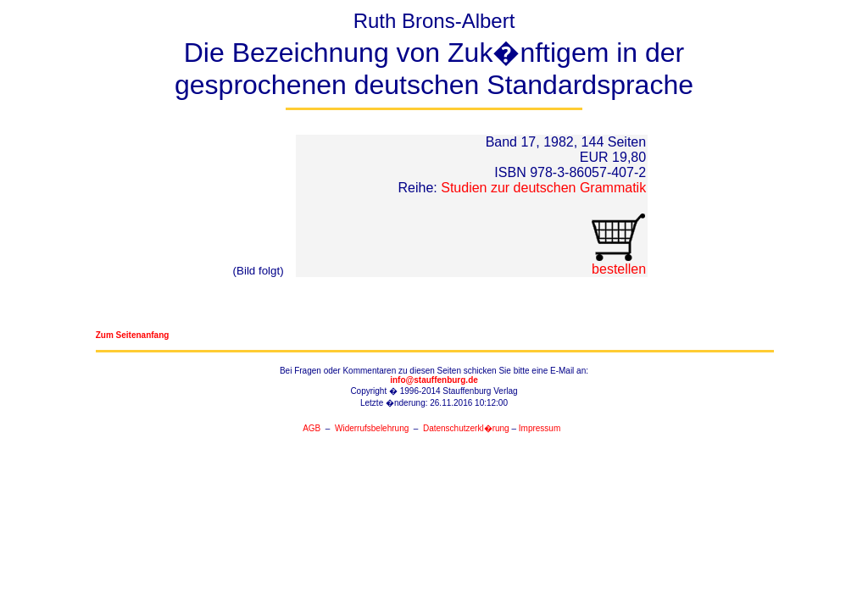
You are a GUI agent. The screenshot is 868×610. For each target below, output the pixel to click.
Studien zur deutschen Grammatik (543, 188)
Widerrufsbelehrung (372, 428)
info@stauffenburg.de (434, 380)
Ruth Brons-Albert (434, 60)
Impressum (540, 428)
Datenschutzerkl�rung (466, 428)
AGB (312, 428)
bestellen (618, 263)
